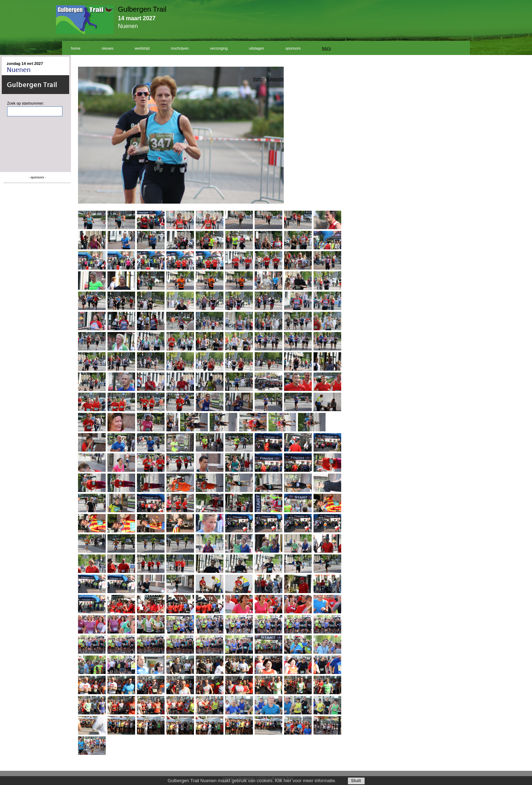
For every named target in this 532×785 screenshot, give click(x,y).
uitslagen (257, 48)
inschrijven (180, 48)
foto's (326, 48)
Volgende (275, 79)
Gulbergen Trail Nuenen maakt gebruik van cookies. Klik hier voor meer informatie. (252, 781)
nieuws (108, 48)
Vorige (259, 79)
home (76, 48)
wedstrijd (142, 48)
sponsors (293, 48)
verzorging (219, 48)
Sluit (356, 781)
